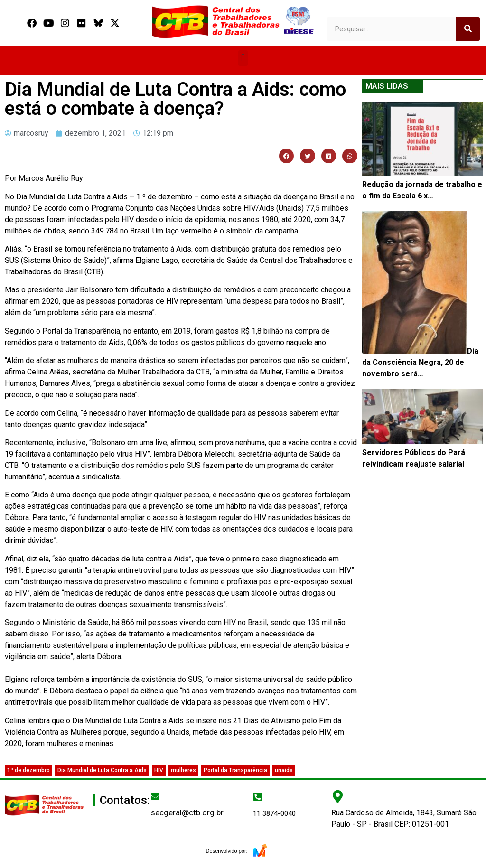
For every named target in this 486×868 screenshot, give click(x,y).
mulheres (183, 770)
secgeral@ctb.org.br (187, 812)
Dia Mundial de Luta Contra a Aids (102, 770)
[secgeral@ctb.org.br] (155, 796)
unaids (284, 770)
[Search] (468, 29)
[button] (243, 58)
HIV (159, 770)
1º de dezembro (28, 770)
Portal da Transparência (235, 770)
